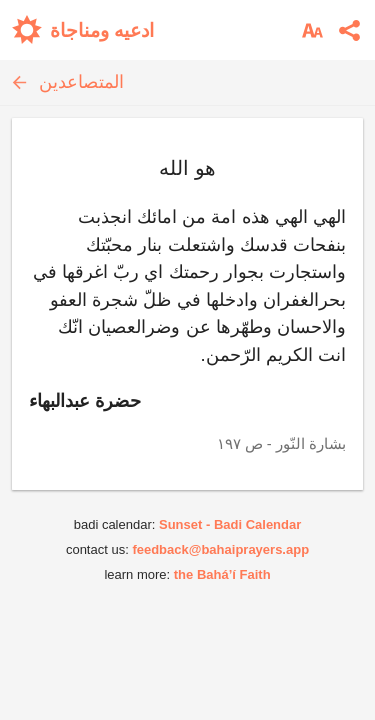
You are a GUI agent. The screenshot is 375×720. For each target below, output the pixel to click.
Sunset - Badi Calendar (230, 524)
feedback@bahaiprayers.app (220, 549)
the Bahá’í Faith (222, 574)
